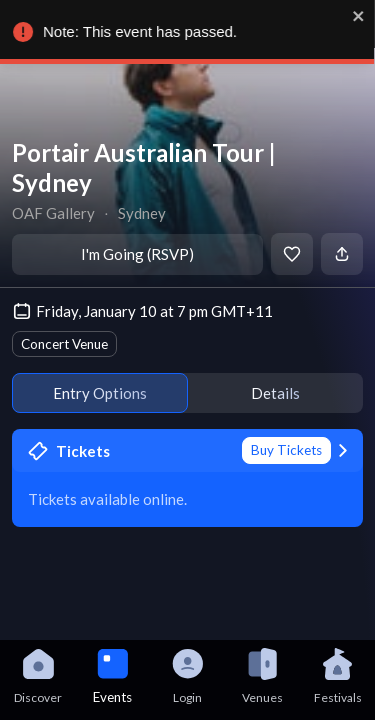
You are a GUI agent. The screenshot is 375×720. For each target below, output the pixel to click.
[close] (364, 16)
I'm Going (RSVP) (137, 254)
